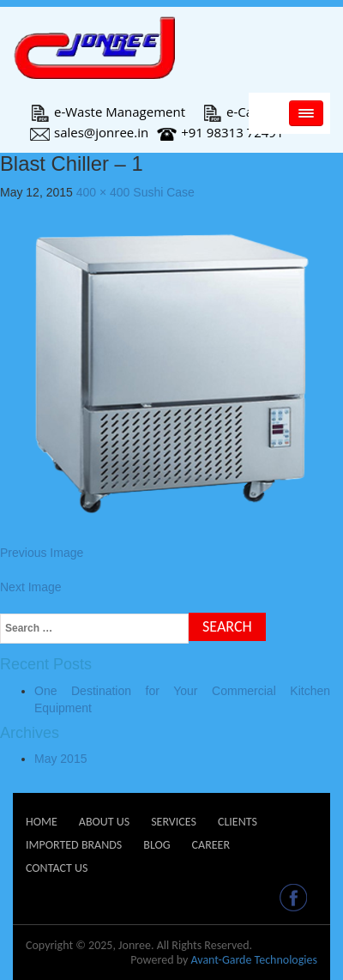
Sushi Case (164, 192)
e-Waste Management (108, 112)
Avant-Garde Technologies (254, 960)
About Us (104, 822)
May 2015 (60, 759)
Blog (156, 845)
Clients (238, 822)
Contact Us (57, 868)
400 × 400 (103, 192)
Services (174, 822)
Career (211, 845)
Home (42, 822)
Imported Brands (74, 845)
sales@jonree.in (89, 132)
